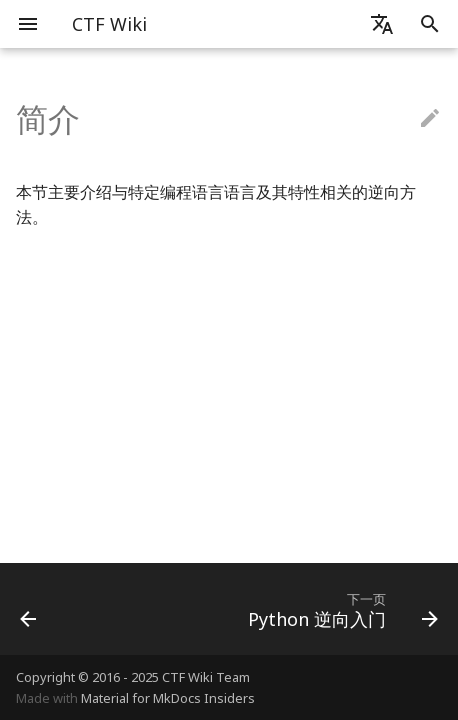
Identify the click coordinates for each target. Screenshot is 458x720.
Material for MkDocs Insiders (168, 698)
